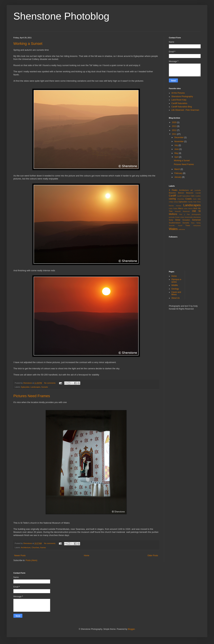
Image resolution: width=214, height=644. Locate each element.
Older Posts (153, 556)
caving (172, 199)
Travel (180, 226)
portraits (172, 217)
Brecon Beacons (186, 193)
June (177, 149)
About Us (175, 298)
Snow (178, 220)
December (179, 137)
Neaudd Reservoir (182, 211)
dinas (176, 202)
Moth (195, 208)
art (192, 190)
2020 (175, 122)
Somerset (196, 220)
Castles (198, 196)
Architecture (26, 548)
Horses (179, 206)
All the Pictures (178, 93)
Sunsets (45, 387)
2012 (175, 130)
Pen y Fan (185, 214)
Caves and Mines (176, 293)
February (179, 173)
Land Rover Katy (179, 100)
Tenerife (172, 226)
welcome (182, 229)
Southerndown (175, 223)
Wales (173, 229)
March (177, 169)
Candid (198, 193)
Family (190, 202)
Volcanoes (197, 226)
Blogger (131, 629)
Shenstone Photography (182, 96)
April (177, 157)
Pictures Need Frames (32, 396)
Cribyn (171, 202)
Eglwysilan (25, 387)
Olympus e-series (176, 281)
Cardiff (172, 196)
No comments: (50, 383)
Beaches (172, 193)
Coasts (189, 199)
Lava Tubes (173, 208)
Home (87, 556)
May (177, 153)
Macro (181, 208)
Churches (35, 548)
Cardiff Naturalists (179, 103)
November (179, 141)
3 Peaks (173, 190)
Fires (199, 202)
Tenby (198, 223)
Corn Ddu (197, 199)
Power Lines (180, 217)
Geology (175, 289)
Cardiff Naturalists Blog (182, 107)
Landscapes (35, 387)
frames (43, 548)
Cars (193, 196)
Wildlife (175, 285)
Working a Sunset (28, 44)
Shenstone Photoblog (61, 16)
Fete (195, 202)
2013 (175, 126)
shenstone (197, 217)
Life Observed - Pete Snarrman (185, 110)
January (178, 177)
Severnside (189, 217)
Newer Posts (20, 556)
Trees (188, 225)
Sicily (171, 220)
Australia (198, 190)
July (176, 145)
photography (196, 214)
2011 (175, 134)
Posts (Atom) (31, 560)
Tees (193, 223)
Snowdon (186, 220)
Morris (191, 208)
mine (186, 208)
